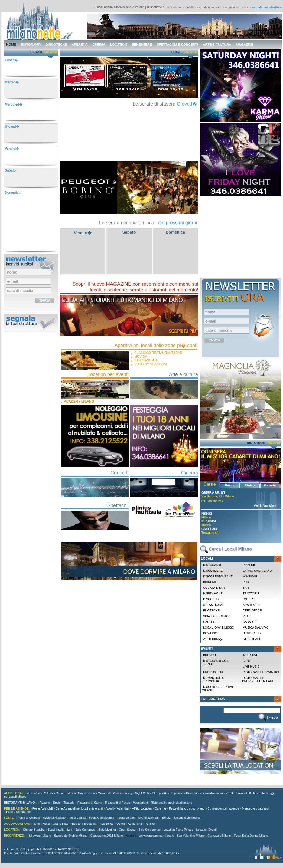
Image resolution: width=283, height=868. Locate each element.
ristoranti (31, 45)
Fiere (10, 812)
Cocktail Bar (214, 588)
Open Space (127, 830)
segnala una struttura (266, 7)
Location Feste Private (178, 830)
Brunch (209, 655)
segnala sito (232, 7)
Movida (141, 357)
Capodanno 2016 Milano (107, 836)
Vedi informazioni (265, 506)
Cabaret (250, 622)
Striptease (252, 639)
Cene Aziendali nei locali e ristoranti (79, 808)
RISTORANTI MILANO (19, 803)
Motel (46, 824)
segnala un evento (209, 7)
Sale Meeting (107, 830)
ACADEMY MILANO (79, 402)
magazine (245, 45)
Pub (246, 582)
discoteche (56, 45)
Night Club (252, 633)
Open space (252, 610)
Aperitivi (250, 655)
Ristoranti (212, 565)
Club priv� (212, 639)
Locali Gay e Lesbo (219, 627)
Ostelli (121, 824)
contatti (189, 7)
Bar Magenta (146, 360)
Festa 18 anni (126, 818)
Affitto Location (142, 808)
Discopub (211, 599)
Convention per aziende (223, 808)
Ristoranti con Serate (215, 662)
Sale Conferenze (149, 830)
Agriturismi (135, 824)
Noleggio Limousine (187, 818)
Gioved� (187, 104)
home (11, 45)
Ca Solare (210, 529)
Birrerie (210, 582)
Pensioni (151, 824)
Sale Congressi (85, 830)
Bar (246, 588)
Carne (209, 484)
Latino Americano (257, 571)
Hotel (36, 824)
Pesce (230, 485)
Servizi (167, 818)
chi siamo (174, 7)
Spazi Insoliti (56, 830)
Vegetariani (140, 803)
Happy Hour (213, 593)
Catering (160, 808)
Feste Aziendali (43, 808)
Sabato (129, 232)
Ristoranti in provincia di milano (258, 679)
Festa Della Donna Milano (251, 836)
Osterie (249, 599)
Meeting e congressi (255, 808)
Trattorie (251, 593)
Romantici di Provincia (213, 679)
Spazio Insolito (216, 616)
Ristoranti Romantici (261, 672)
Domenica (175, 232)
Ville (247, 616)
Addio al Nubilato (54, 818)
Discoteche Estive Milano (218, 688)
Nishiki (206, 514)
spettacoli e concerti (177, 45)
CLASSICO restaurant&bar (158, 353)
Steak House (214, 605)
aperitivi (80, 45)
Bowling (210, 633)
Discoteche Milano (41, 793)
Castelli (210, 622)
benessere (142, 45)
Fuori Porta (213, 672)
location (119, 45)
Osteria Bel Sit (213, 493)
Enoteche (211, 610)
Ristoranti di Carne (90, 803)
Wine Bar (250, 576)
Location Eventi (206, 830)
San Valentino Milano (191, 836)
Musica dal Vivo (256, 627)
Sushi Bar (251, 605)
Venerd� (83, 233)
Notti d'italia (235, 793)
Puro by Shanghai (151, 364)
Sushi (57, 803)
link (246, 7)
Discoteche (213, 571)
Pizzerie (270, 485)
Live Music (251, 666)
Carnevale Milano (219, 836)
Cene (247, 661)
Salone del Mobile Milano (71, 836)
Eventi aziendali (149, 818)
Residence (106, 824)
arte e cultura (217, 45)
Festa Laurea (77, 818)
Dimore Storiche (34, 830)
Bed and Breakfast (84, 824)
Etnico (250, 485)
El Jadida (209, 521)
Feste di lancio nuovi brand (187, 808)
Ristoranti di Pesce (118, 803)
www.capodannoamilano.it (157, 836)
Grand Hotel (61, 824)
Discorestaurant (218, 576)
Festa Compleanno (102, 818)
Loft (70, 830)
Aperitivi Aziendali (117, 808)
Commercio (24, 812)
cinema (99, 45)
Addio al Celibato (29, 818)
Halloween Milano (39, 836)
